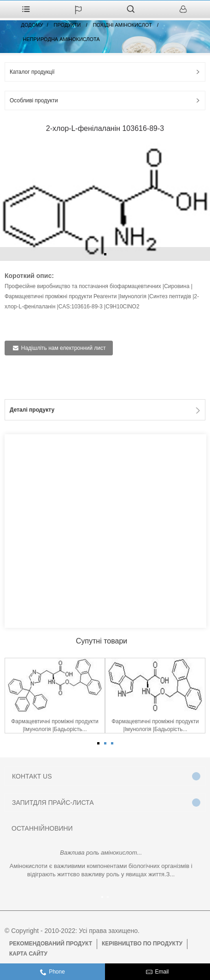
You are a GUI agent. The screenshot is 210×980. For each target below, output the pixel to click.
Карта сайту (28, 954)
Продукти (67, 25)
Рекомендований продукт (51, 944)
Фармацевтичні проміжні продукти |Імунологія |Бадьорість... (55, 725)
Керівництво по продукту (142, 944)
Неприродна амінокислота (61, 39)
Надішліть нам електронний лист (64, 348)
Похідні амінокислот (122, 25)
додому (32, 25)
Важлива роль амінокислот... (101, 853)
